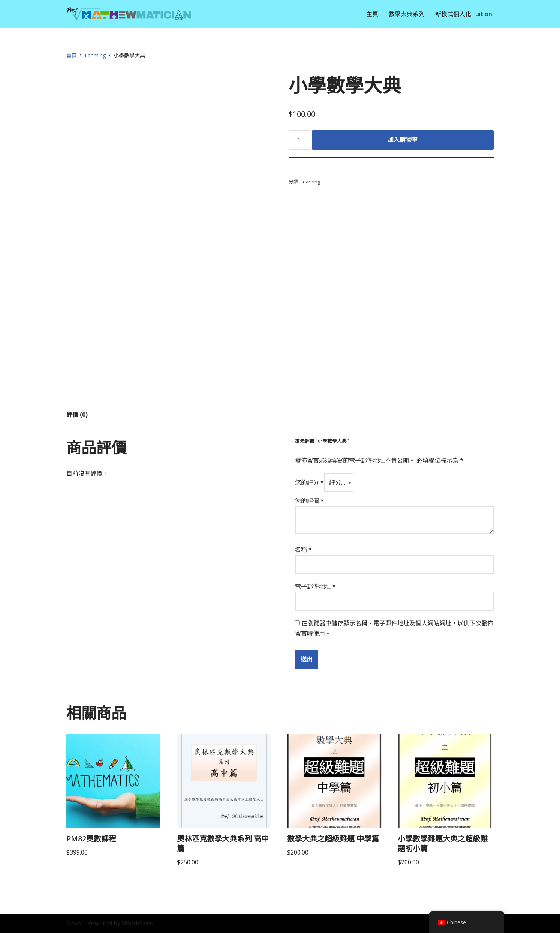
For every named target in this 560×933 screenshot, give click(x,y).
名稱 (303, 550)
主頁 (372, 14)
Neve (74, 923)
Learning (95, 55)
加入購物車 (403, 140)
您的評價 (309, 501)
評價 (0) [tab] (77, 415)
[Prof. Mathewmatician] (129, 14)
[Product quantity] (299, 140)
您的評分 (309, 482)
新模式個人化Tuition (464, 14)
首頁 (72, 55)
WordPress (137, 923)
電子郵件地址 (315, 586)
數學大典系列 (407, 14)
